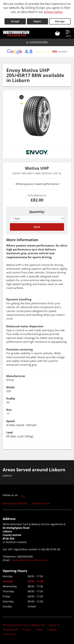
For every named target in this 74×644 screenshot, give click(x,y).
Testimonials (10, 630)
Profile (11, 399)
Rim (9, 410)
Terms (39, 630)
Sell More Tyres (41, 503)
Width (11, 387)
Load (10, 432)
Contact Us (9, 634)
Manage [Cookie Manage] (60, 21)
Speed (10, 421)
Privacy (27, 630)
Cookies (52, 630)
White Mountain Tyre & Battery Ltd (24, 625)
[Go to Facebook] (23, 496)
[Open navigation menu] (68, 33)
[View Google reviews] (37, 52)
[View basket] (57, 33)
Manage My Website (15, 503)
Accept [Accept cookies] (15, 21)
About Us (54, 625)
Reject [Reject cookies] (37, 21)
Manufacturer (16, 376)
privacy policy (53, 12)
